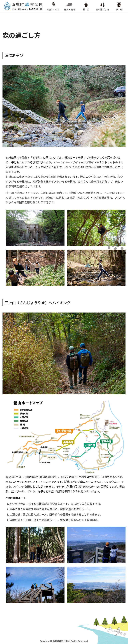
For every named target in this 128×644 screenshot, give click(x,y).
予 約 (119, 6)
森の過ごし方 (102, 6)
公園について (53, 6)
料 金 (86, 6)
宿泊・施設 (70, 6)
